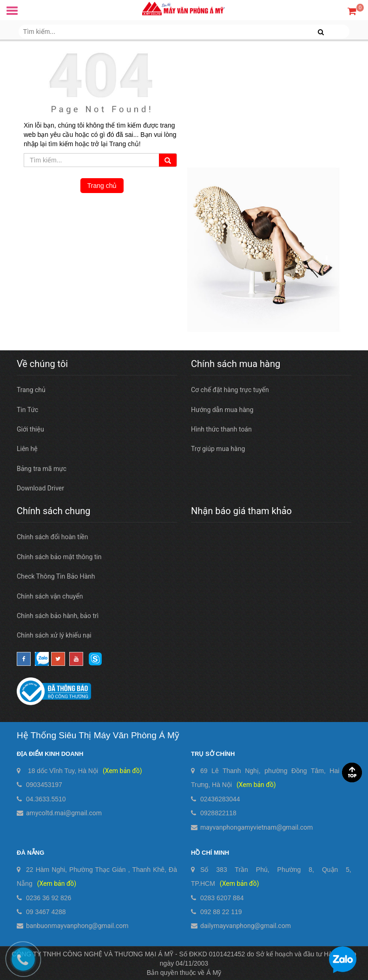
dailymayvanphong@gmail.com (246, 926)
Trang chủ (102, 186)
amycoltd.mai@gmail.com (64, 813)
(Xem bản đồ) (122, 771)
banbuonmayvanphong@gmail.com (77, 926)
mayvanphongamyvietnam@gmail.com (256, 827)
